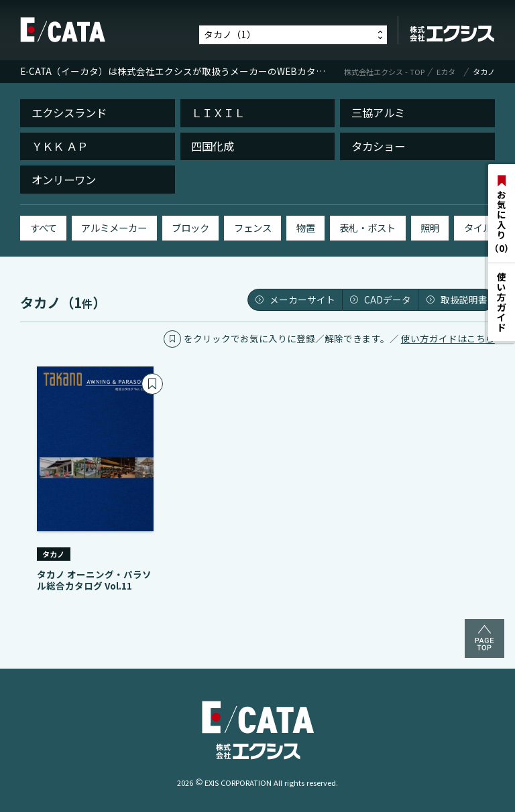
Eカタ (446, 72)
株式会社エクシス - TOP (384, 72)
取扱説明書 (457, 299)
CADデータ (380, 299)
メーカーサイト (295, 299)
